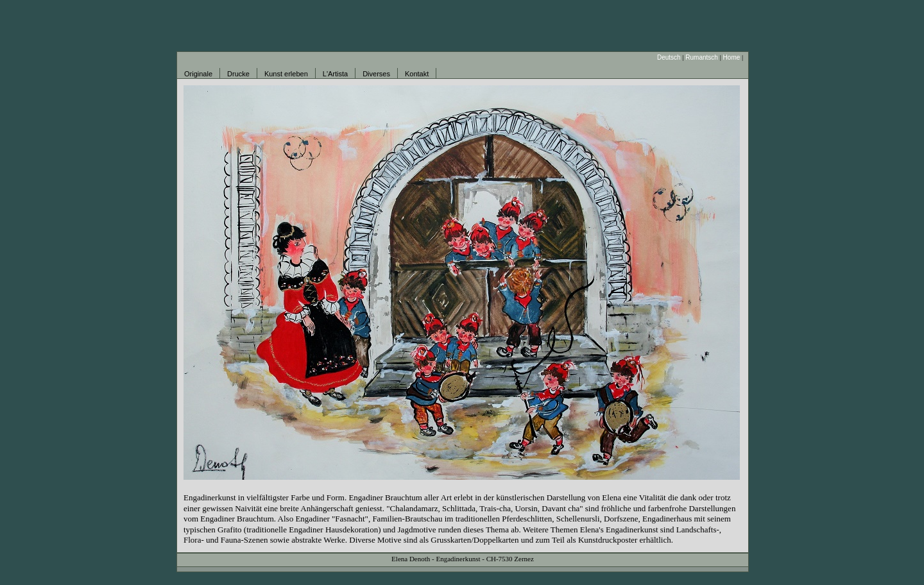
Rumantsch (702, 57)
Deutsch (669, 57)
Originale (198, 74)
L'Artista (335, 74)
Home (732, 57)
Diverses (376, 74)
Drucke (238, 74)
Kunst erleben (286, 74)
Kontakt (417, 74)
